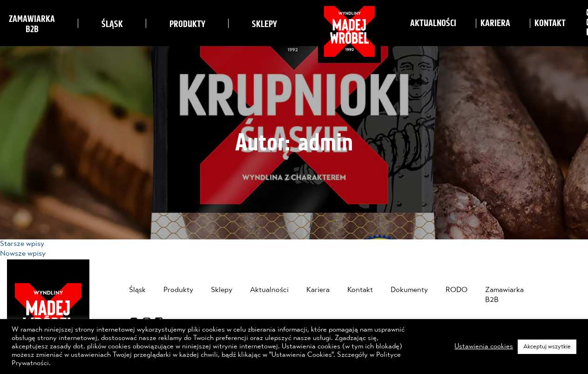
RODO (456, 290)
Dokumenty (409, 290)
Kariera (495, 23)
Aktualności (433, 23)
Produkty (187, 24)
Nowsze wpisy (23, 254)
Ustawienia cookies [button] (484, 347)
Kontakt (550, 23)
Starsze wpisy (22, 244)
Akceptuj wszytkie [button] (547, 347)
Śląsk (112, 24)
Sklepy (264, 24)
